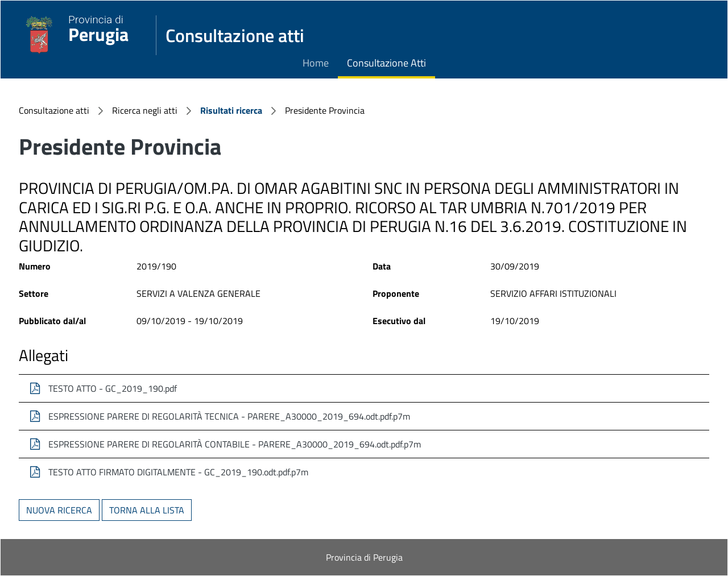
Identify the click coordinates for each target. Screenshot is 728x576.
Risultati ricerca (231, 110)
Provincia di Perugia (364, 557)
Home (316, 63)
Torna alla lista (147, 510)
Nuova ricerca (59, 510)
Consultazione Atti (386, 63)
